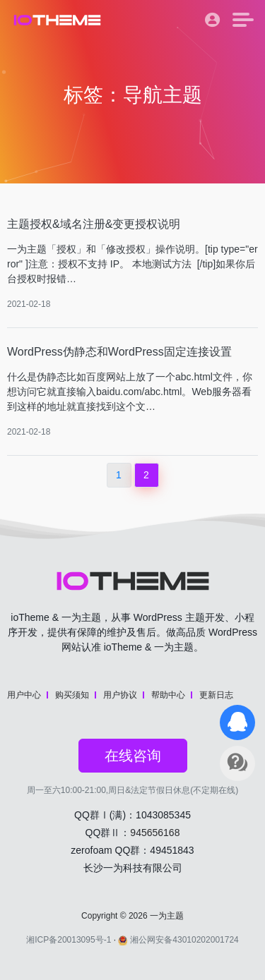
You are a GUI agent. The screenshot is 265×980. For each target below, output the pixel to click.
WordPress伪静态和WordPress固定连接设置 (119, 352)
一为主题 (167, 916)
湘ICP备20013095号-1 (69, 940)
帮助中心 (168, 695)
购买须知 (72, 695)
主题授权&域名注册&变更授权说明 (94, 224)
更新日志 (216, 695)
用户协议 (120, 695)
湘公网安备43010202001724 (178, 940)
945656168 (155, 833)
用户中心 (24, 695)
